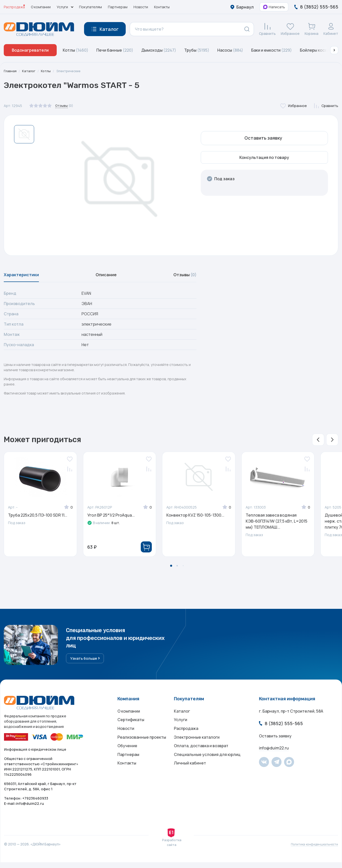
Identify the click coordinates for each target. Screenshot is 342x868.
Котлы (76, 50)
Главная (11, 71)
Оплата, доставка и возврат (201, 757)
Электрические (72, 71)
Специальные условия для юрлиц (207, 767)
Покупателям (90, 7)
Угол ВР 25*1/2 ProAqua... (111, 518)
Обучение (127, 757)
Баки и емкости (271, 50)
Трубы (197, 50)
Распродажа (14, 7)
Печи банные (115, 50)
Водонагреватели (30, 50)
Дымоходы (159, 50)
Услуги (181, 727)
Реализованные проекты (142, 747)
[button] (334, 50)
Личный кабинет (190, 777)
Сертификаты (131, 727)
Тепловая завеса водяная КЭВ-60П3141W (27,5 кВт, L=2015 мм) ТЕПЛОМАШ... (277, 524)
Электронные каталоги (197, 747)
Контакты (162, 7)
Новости (141, 7)
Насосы (230, 50)
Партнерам (118, 7)
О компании (41, 7)
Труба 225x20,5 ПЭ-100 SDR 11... (38, 518)
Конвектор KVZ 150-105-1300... (195, 518)
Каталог (30, 71)
